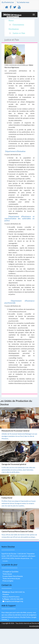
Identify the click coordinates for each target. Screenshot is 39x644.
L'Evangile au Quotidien (10, 572)
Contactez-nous (23, 2)
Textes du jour (7, 574)
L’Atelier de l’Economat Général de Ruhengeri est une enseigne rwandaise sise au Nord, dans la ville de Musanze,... (19, 436)
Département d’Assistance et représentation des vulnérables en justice (19, 218)
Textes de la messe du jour (11, 578)
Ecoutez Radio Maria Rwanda (13, 576)
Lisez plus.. (5, 561)
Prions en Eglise (8, 581)
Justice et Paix (19, 33)
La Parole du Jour (8, 2)
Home (11, 21)
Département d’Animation (15, 151)
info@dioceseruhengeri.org (14, 601)
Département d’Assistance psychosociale (19, 302)
